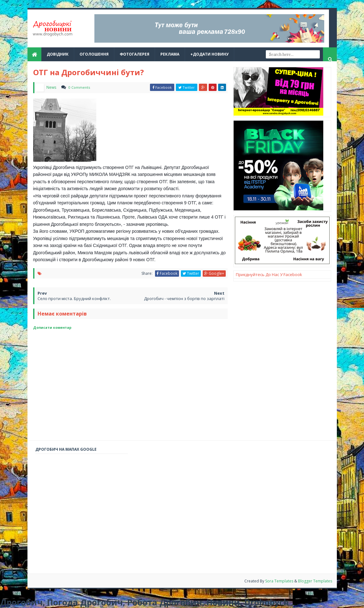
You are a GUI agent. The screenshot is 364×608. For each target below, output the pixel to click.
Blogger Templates (315, 581)
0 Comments (79, 87)
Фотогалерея (134, 54)
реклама (170, 54)
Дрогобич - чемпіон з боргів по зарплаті (184, 298)
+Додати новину (209, 54)
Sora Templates (280, 581)
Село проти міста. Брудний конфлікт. (74, 298)
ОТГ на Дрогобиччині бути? (89, 72)
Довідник (58, 54)
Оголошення (94, 54)
